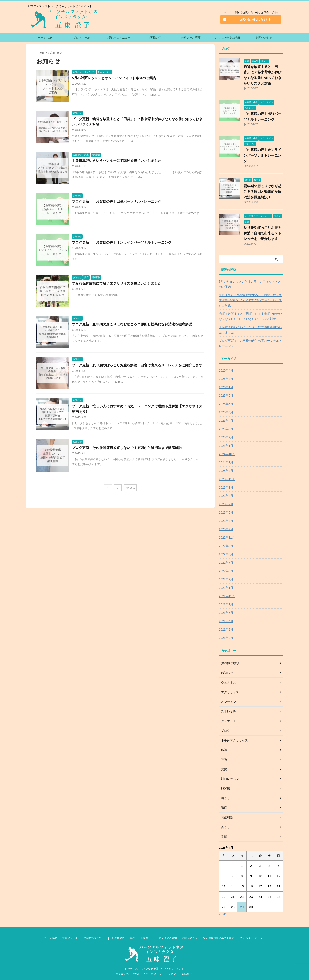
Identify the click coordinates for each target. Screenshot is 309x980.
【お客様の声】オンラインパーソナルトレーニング (262, 155)
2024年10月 (227, 454)
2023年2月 (226, 529)
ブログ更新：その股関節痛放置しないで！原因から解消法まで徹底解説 (127, 448)
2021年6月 (226, 613)
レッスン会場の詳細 (227, 38)
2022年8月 (226, 554)
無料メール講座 (191, 38)
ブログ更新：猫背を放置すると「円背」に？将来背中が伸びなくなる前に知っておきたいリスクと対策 (250, 300)
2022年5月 (226, 571)
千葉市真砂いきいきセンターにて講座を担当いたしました (117, 161)
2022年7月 (226, 563)
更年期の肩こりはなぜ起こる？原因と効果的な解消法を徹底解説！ (262, 192)
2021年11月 (227, 596)
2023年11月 (227, 479)
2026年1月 (226, 387)
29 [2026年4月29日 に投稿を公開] (242, 907)
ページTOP (45, 38)
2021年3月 (226, 629)
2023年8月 (226, 496)
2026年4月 (226, 370)
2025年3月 (226, 429)
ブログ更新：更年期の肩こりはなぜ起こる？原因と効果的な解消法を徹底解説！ (134, 324)
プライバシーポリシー (252, 938)
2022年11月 (227, 538)
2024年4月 (226, 471)
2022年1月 (226, 588)
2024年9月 (226, 462)
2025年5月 (226, 412)
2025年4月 (226, 421)
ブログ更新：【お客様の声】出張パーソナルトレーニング (117, 202)
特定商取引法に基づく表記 (219, 938)
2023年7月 (226, 504)
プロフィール (82, 38)
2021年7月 (226, 604)
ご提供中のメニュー (118, 38)
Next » (130, 488)
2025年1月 (226, 446)
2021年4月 (226, 621)
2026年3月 (226, 379)
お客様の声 (154, 38)
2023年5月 (226, 512)
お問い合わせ (264, 38)
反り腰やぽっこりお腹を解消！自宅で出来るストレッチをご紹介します (262, 233)
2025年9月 (226, 396)
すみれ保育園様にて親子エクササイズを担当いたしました (117, 283)
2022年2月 (226, 579)
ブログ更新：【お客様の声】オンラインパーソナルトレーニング (122, 242)
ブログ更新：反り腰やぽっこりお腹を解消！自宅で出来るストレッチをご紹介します (137, 365)
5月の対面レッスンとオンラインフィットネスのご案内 (114, 78)
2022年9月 (226, 546)
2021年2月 (226, 638)
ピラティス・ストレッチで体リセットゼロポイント (154, 969)
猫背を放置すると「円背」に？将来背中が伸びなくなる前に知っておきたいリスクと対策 (250, 316)
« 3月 (223, 914)
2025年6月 (226, 404)
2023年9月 (226, 487)
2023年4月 (226, 521)
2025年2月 (226, 437)
